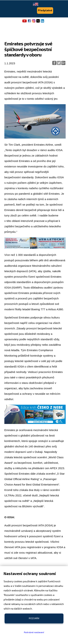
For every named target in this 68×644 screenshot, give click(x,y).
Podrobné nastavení (34, 632)
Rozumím (34, 618)
